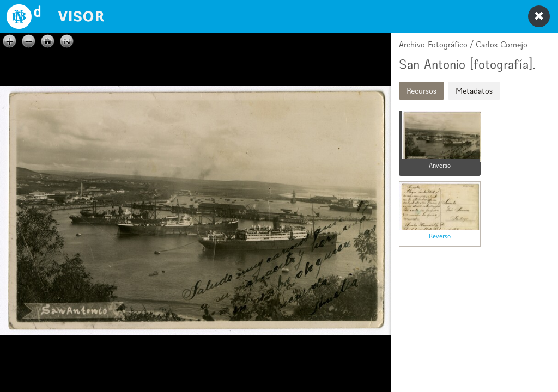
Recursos (421, 91)
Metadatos (474, 91)
